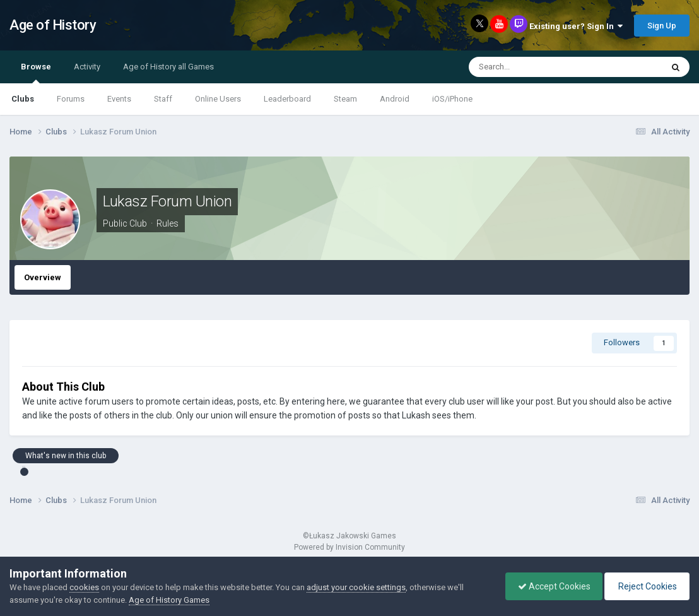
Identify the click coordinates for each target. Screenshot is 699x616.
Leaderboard (287, 99)
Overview (43, 277)
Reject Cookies (646, 586)
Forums (71, 99)
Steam (345, 99)
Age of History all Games (168, 67)
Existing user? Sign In (576, 26)
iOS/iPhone (452, 99)
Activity (87, 67)
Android (395, 99)
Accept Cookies (551, 586)
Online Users (218, 99)
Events (119, 99)
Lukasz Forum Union (167, 201)
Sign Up (662, 26)
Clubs (23, 99)
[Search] (537, 67)
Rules (167, 223)
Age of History (53, 25)
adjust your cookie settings (356, 587)
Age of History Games (169, 600)
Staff (163, 99)
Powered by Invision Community (349, 547)
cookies (84, 587)
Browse (36, 73)
